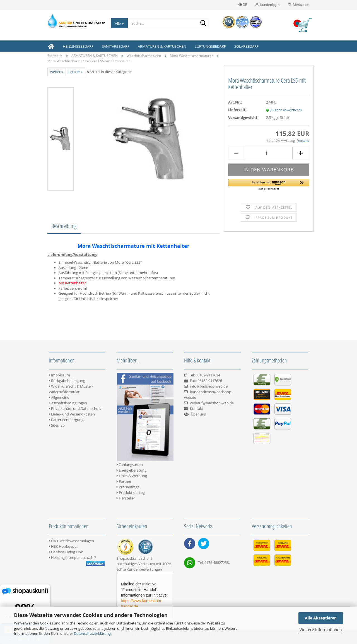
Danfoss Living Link (66, 552)
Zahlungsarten (130, 465)
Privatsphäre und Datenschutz (75, 408)
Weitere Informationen (321, 630)
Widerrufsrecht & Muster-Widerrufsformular (71, 389)
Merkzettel (299, 5)
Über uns (198, 414)
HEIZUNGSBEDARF (78, 46)
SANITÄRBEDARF (116, 46)
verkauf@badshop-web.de (212, 403)
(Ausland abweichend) (286, 110)
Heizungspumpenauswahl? (72, 558)
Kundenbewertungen (144, 569)
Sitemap (57, 425)
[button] (269, 185)
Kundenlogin (267, 5)
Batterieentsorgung (66, 420)
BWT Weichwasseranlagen (71, 541)
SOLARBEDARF (246, 46)
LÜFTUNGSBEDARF (210, 46)
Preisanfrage (128, 487)
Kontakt (197, 408)
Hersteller (126, 498)
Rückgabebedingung (67, 381)
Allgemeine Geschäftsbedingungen (68, 400)
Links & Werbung (132, 476)
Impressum (59, 375)
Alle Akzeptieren (321, 618)
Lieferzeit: (237, 110)
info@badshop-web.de (209, 386)
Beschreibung (64, 226)
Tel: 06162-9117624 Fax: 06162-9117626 (203, 381)
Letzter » (75, 72)
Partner (124, 481)
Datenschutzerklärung (92, 633)
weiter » (57, 72)
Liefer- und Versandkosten (72, 414)
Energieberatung (132, 470)
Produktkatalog (131, 492)
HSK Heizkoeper (63, 546)
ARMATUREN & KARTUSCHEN (162, 46)
